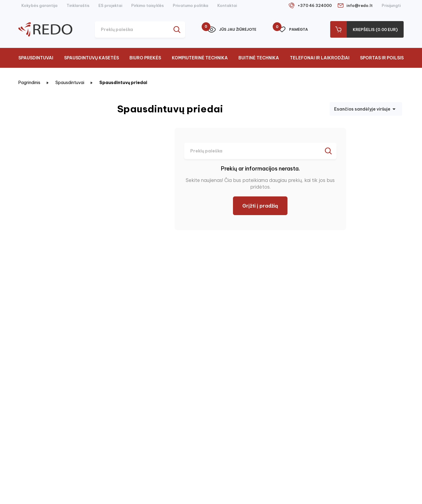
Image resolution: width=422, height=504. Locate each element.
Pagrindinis (29, 83)
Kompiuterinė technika (200, 58)
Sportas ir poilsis (382, 58)
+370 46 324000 (315, 5)
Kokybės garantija (39, 5)
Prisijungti (391, 5)
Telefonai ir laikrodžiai (320, 58)
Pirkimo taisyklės (147, 5)
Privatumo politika (191, 5)
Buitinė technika (259, 58)
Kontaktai (227, 5)
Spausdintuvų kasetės (92, 58)
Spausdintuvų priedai (123, 83)
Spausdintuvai (36, 58)
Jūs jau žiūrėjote (232, 30)
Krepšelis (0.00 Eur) (375, 30)
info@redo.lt (360, 5)
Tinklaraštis (78, 5)
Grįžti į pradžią (260, 206)
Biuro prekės (145, 58)
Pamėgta (293, 30)
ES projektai (110, 5)
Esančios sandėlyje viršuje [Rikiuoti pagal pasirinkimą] (366, 109)
